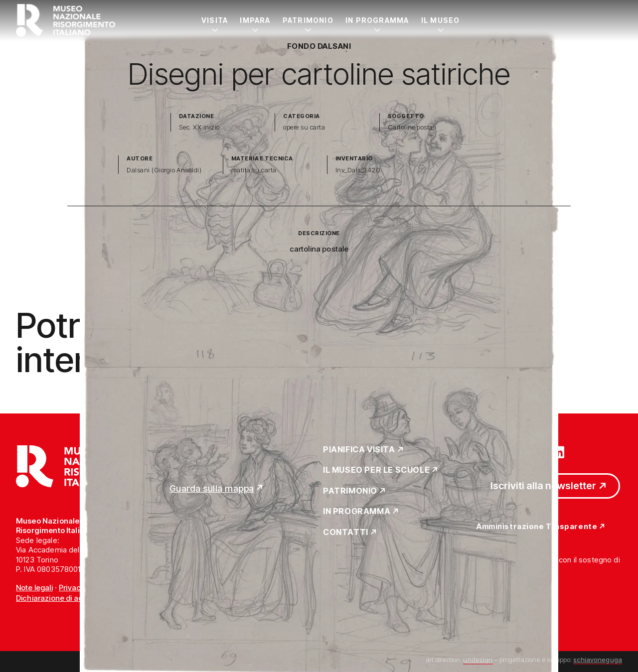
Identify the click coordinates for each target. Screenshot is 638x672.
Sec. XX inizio (199, 127)
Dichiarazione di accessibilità (67, 598)
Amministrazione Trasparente (537, 527)
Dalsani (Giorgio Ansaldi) (164, 170)
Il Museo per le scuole (376, 470)
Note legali (34, 588)
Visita (215, 20)
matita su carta (254, 170)
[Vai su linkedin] (558, 451)
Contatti (346, 533)
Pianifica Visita (359, 450)
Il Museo (441, 20)
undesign (478, 660)
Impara (255, 20)
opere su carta (304, 127)
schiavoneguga (598, 660)
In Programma (377, 20)
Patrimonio (308, 20)
